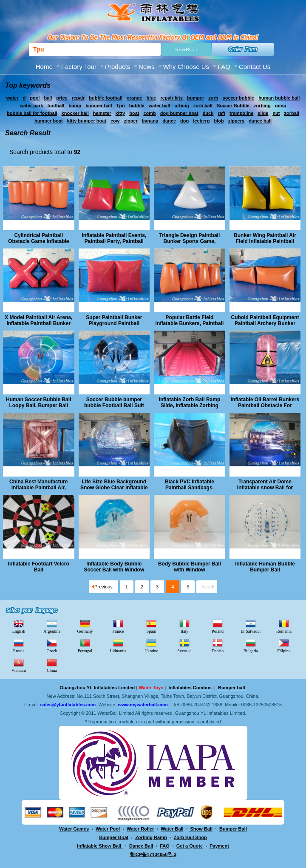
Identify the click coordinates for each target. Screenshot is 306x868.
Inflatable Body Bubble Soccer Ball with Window (114, 567)
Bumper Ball (233, 829)
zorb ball (203, 106)
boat (134, 113)
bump (75, 106)
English (19, 626)
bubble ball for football (32, 113)
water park (31, 106)
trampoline (241, 113)
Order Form (243, 49)
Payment (219, 846)
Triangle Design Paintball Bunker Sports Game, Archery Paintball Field (190, 238)
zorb (213, 98)
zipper (130, 121)
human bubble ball (279, 98)
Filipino (284, 645)
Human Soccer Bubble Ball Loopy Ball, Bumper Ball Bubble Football (38, 403)
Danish (218, 645)
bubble (137, 106)
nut (276, 113)
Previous (102, 587)
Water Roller (140, 829)
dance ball (260, 121)
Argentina (52, 626)
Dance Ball (141, 846)
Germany (85, 626)
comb (149, 113)
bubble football (106, 98)
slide (263, 113)
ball (48, 98)
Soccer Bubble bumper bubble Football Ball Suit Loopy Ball (114, 403)
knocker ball (75, 113)
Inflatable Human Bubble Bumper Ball (265, 567)
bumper (195, 98)
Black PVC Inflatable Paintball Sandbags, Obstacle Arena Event (190, 485)
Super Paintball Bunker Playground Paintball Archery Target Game (114, 320)
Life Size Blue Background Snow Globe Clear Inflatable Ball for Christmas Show (114, 485)
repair (78, 98)
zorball (291, 113)
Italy (184, 626)
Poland (218, 626)
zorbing (262, 106)
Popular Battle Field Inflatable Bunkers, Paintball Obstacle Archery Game (190, 320)
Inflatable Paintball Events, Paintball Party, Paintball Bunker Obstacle (114, 238)
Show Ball (202, 829)
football (56, 106)
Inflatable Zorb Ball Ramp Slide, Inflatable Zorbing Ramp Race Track (190, 403)
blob (219, 121)
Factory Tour (79, 67)
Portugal (85, 645)
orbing (181, 106)
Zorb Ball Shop (190, 837)
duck (208, 113)
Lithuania (118, 645)
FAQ (224, 67)
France (118, 626)
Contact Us (255, 67)
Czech (52, 645)
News (147, 67)
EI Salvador (251, 626)
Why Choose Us (186, 67)
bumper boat (49, 121)
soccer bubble (239, 98)
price (62, 98)
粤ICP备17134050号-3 (153, 854)
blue (152, 98)
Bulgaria (251, 645)
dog (184, 121)
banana (150, 121)
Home (44, 67)
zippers (237, 121)
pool (35, 98)
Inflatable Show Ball (100, 846)
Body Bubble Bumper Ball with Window (190, 567)
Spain (151, 626)
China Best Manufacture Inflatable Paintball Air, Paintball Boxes (38, 485)
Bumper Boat (114, 837)
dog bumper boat (179, 113)
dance (169, 121)
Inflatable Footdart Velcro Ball (39, 567)
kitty (120, 113)
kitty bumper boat (87, 121)
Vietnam (19, 665)
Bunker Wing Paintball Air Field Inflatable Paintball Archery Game (265, 238)
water (13, 98)
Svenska (184, 645)
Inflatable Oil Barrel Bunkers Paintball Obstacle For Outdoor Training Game (265, 403)
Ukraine (151, 645)
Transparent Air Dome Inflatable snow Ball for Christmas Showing (265, 485)
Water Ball (172, 829)
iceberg (201, 121)
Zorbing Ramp (151, 837)
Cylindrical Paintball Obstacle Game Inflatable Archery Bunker (38, 238)
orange (135, 98)
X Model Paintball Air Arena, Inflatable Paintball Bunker (38, 320)
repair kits (171, 98)
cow (115, 121)
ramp (281, 106)
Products (118, 67)
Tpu (120, 106)
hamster (102, 113)
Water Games (74, 829)
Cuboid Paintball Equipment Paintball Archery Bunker (265, 320)
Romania (284, 626)
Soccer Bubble (233, 106)
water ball (160, 106)
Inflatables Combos (190, 688)
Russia (19, 645)
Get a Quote (190, 846)
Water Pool (108, 829)
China (52, 665)
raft (221, 113)
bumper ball (99, 106)
